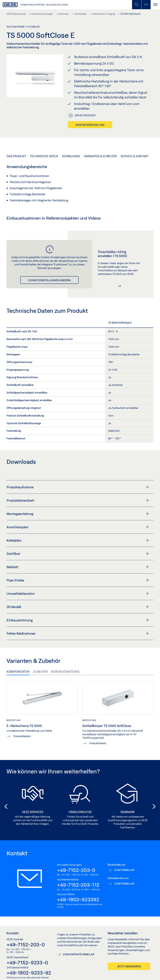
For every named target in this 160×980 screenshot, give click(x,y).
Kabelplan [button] (78, 540)
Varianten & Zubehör (100, 156)
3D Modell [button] (78, 607)
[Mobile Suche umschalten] (137, 5)
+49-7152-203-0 (76, 870)
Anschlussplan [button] (78, 527)
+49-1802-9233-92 (29, 973)
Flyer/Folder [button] (78, 580)
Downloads (71, 156)
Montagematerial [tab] (66, 672)
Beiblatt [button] (78, 567)
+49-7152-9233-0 (27, 962)
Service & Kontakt (134, 156)
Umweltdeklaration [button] (78, 594)
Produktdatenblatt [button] (78, 500)
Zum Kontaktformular (79, 954)
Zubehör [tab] (40, 672)
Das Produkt (16, 156)
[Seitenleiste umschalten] (146, 5)
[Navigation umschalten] (155, 5)
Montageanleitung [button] (78, 514)
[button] (5, 806)
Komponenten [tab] (18, 672)
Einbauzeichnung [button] (78, 620)
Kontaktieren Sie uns (90, 125)
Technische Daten (44, 156)
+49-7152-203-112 (78, 885)
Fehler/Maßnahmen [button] (78, 633)
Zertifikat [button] (78, 554)
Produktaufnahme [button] (78, 487)
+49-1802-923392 (78, 899)
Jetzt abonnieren (129, 966)
